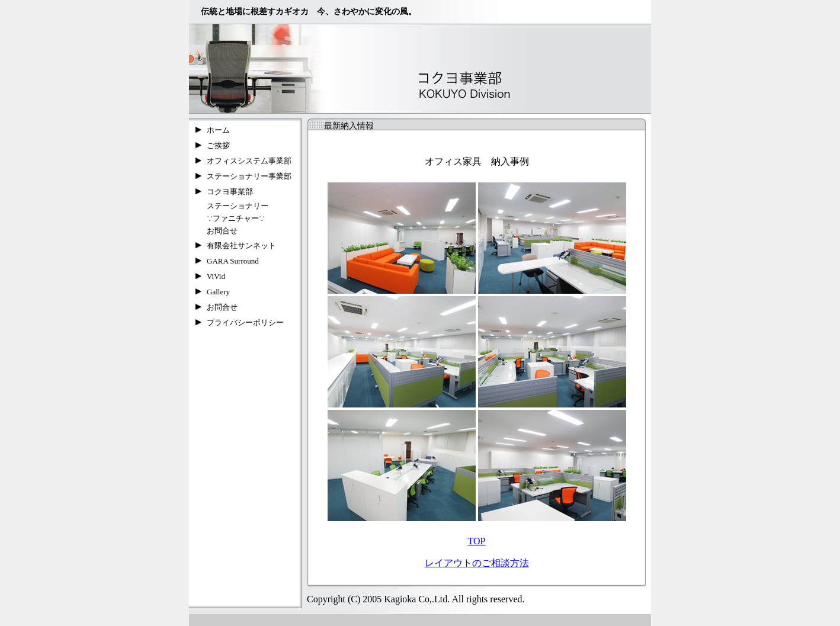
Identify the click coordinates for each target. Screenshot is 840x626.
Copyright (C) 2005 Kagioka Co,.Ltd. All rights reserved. (413, 599)
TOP (477, 541)
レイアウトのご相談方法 (477, 563)
